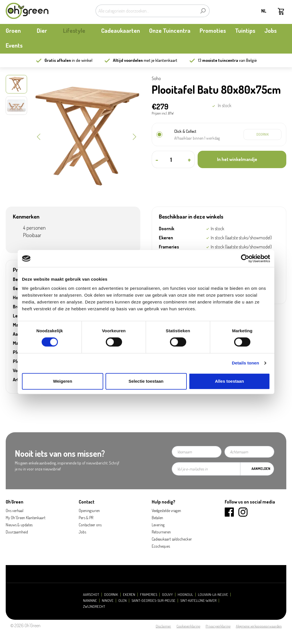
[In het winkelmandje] (242, 159)
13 (218, 60)
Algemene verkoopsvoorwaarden (259, 626)
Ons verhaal (15, 510)
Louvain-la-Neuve (213, 595)
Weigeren (63, 381)
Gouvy (167, 595)
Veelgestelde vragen (166, 510)
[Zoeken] (203, 11)
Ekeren (129, 595)
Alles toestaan (230, 381)
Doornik (111, 595)
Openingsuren (89, 510)
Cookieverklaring (188, 626)
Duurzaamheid (17, 532)
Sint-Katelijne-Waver (198, 601)
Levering (158, 525)
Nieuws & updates (19, 525)
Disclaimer (163, 626)
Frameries (149, 595)
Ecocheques (161, 546)
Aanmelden (261, 469)
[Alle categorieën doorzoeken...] (146, 11)
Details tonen (245, 363)
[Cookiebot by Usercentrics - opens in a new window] (245, 258)
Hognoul (185, 595)
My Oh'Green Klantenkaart (26, 518)
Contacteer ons (90, 525)
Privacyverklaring (218, 626)
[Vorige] (38, 136)
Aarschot (91, 595)
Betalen (157, 518)
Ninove (108, 601)
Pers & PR (86, 518)
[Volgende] (135, 136)
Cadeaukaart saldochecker (172, 539)
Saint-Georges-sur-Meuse (153, 601)
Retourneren (161, 532)
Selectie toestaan (146, 381)
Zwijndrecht (94, 607)
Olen (122, 601)
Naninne (90, 601)
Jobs (82, 532)
